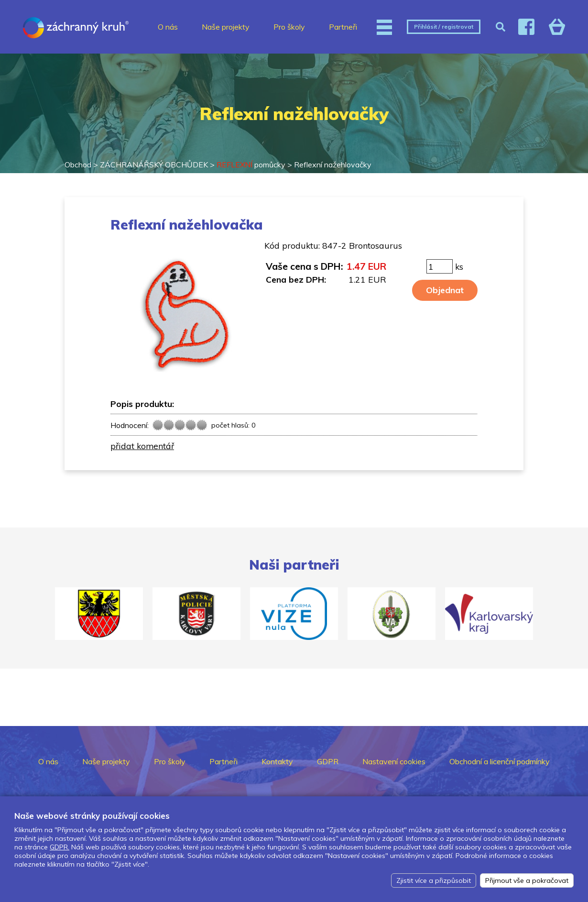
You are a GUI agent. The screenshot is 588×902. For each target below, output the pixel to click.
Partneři (343, 27)
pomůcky (251, 165)
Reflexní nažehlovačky (333, 165)
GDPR (328, 761)
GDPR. (60, 847)
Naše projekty (226, 27)
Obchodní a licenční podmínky (500, 761)
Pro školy (289, 27)
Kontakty (277, 761)
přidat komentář (142, 446)
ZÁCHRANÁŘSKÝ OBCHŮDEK (154, 165)
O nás (168, 27)
